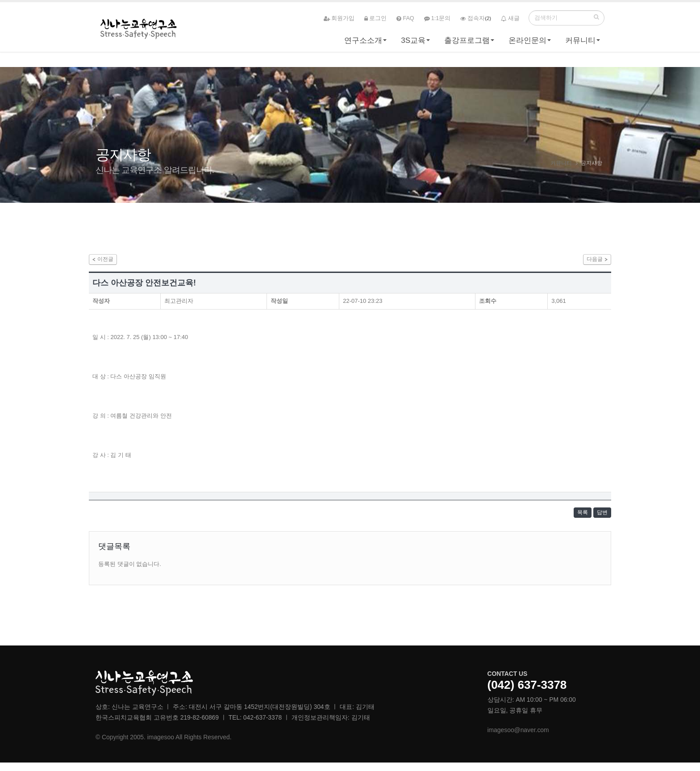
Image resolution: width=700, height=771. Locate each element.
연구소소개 (363, 43)
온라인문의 (527, 43)
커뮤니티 (580, 43)
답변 (600, 518)
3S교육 (413, 43)
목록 (575, 518)
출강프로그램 (467, 43)
